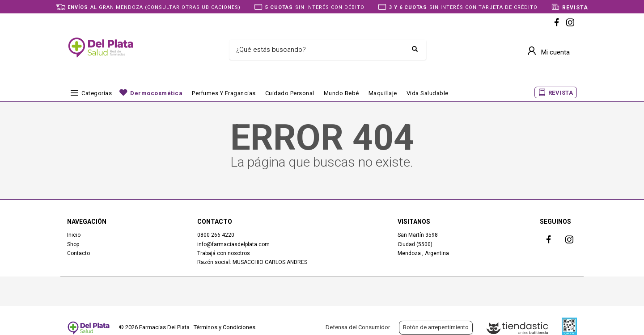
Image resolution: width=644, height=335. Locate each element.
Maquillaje (383, 93)
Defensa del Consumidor (358, 327)
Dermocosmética (156, 93)
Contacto (78, 253)
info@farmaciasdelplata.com (233, 244)
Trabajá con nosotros (224, 253)
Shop (73, 244)
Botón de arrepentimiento (436, 327)
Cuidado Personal (290, 93)
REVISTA (561, 93)
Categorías (97, 93)
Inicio (74, 235)
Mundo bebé (341, 93)
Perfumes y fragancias (224, 93)
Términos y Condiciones (225, 327)
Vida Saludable (428, 93)
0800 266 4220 (216, 235)
